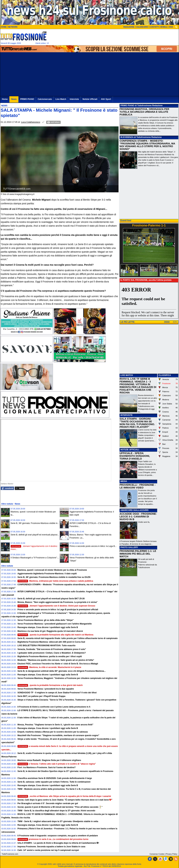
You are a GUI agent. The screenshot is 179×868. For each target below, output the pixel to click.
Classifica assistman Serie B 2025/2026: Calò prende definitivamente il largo (55, 778)
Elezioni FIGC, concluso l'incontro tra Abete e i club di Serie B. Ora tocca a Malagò (58, 664)
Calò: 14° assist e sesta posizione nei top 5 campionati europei (48, 850)
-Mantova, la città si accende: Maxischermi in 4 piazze (49, 667)
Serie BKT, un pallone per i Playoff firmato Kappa (41, 696)
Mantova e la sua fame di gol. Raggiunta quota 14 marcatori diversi (50, 631)
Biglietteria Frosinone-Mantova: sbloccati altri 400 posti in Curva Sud (51, 642)
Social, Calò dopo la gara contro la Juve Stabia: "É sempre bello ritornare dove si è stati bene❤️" (65, 800)
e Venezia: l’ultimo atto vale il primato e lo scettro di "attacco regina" (57, 764)
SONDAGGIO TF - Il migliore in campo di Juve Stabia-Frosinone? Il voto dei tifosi (57, 693)
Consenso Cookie (157, 854)
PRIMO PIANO (127, 106)
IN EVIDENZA (127, 137)
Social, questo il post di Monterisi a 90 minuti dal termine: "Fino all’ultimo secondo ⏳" (60, 807)
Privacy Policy (172, 854)
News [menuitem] (14, 99)
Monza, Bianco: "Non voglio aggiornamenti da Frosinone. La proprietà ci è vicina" (58, 602)
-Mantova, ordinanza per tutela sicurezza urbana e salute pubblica (55, 581)
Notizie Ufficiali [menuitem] (90, 99)
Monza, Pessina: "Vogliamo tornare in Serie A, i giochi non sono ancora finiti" (55, 725)
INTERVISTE (126, 415)
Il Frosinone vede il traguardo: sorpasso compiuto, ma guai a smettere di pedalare (58, 836)
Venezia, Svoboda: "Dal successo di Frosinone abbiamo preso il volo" (52, 649)
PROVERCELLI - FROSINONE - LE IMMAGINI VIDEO (138, 486)
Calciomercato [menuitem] (45, 99)
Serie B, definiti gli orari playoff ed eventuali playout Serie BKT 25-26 (51, 599)
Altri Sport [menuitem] (106, 99)
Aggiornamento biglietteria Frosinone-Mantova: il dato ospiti (47, 574)
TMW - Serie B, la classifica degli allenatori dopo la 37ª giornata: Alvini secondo (56, 811)
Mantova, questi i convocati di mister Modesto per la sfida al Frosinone (52, 570)
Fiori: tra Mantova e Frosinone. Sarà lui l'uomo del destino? (47, 767)
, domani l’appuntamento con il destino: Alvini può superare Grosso (56, 606)
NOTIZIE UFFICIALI (130, 450)
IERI (175, 322)
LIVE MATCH (127, 375)
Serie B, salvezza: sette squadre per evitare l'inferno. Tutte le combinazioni (54, 782)
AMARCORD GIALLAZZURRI (134, 510)
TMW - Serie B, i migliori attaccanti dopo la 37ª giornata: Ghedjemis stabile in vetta (58, 821)
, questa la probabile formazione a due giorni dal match (50, 685)
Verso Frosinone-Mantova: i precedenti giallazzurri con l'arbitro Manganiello (55, 624)
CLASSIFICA (165, 375)
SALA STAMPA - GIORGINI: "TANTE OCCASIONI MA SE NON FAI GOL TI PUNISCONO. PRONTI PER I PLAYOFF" (137, 423)
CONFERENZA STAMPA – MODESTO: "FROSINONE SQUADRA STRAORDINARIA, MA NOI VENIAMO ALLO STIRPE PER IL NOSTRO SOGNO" (147, 145)
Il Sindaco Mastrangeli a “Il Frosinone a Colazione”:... (35, 558)
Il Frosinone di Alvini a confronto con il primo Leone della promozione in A (54, 707)
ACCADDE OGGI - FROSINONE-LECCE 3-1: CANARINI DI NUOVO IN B (138, 517)
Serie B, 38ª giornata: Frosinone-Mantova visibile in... (35, 523)
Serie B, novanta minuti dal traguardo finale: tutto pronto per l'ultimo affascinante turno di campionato (68, 638)
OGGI (167, 322)
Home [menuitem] (5, 99)
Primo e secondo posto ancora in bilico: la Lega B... (93, 546)
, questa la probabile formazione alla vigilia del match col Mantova (55, 635)
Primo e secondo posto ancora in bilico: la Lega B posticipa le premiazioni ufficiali (58, 610)
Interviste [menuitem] (74, 99)
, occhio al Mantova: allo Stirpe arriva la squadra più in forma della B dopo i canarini (64, 796)
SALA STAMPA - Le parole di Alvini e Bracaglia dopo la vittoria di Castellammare (57, 843)
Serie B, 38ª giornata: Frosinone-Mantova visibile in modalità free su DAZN (54, 577)
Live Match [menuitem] (61, 99)
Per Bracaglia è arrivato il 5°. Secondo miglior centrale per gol (48, 803)
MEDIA (124, 481)
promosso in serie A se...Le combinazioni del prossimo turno (53, 839)
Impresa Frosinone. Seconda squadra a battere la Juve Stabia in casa (51, 847)
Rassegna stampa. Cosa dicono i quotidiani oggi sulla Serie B (48, 627)
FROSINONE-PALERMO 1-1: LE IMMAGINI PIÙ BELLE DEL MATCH (138, 554)
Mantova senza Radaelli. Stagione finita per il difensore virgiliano (49, 760)
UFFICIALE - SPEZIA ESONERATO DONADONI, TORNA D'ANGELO (135, 456)
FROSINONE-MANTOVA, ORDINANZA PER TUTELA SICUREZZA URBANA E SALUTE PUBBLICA (144, 112)
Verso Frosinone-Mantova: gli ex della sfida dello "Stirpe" (46, 620)
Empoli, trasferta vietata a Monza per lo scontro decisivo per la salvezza (53, 732)
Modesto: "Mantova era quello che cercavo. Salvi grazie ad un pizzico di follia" (56, 660)
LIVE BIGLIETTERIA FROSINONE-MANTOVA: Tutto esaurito (47, 646)
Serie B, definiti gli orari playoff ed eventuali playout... (35, 535)
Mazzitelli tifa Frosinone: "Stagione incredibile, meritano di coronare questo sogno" (58, 735)
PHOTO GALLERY (129, 547)
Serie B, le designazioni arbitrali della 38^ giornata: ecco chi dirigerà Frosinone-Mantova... (62, 671)
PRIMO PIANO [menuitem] (27, 99)
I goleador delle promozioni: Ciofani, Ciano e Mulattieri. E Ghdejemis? (52, 653)
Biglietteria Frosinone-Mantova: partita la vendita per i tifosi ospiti (50, 656)
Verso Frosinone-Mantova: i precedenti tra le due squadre (46, 689)
